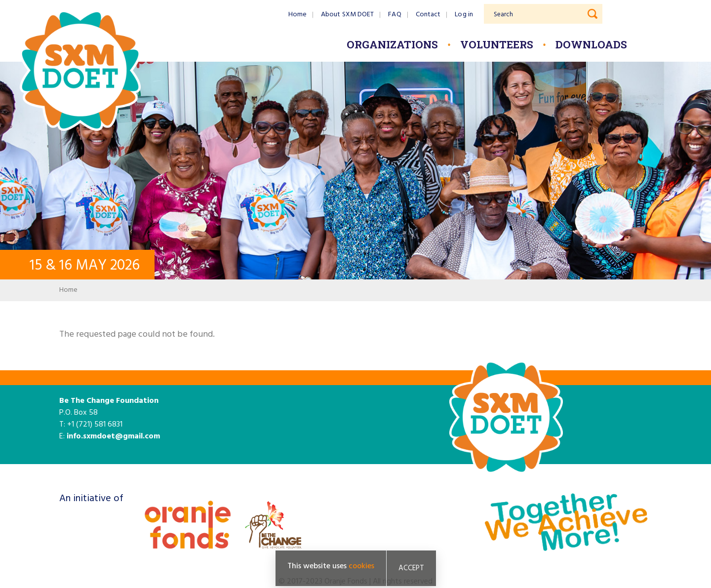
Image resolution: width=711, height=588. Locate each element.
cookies (361, 567)
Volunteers (497, 44)
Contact (428, 15)
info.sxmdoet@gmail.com (113, 436)
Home (297, 15)
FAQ (395, 15)
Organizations (392, 44)
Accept (411, 569)
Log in (464, 15)
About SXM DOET (347, 15)
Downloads (591, 44)
